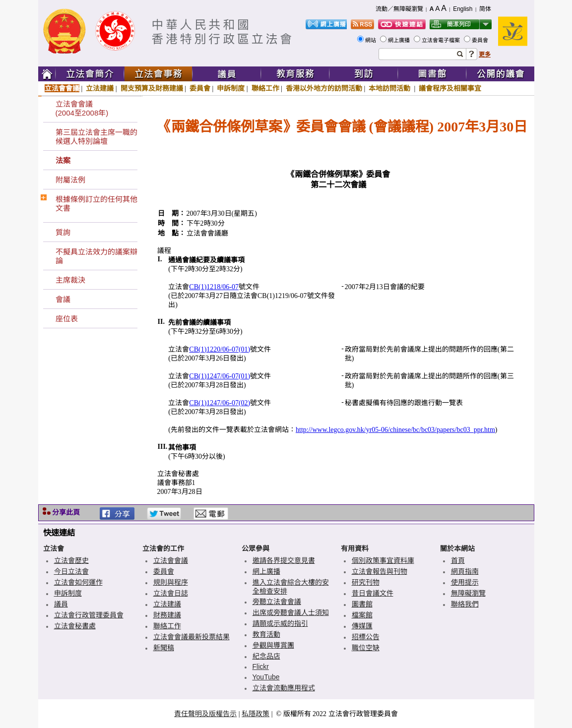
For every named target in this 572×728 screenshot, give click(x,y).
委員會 (481, 40)
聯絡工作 (265, 88)
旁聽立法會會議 (277, 602)
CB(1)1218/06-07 (214, 287)
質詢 (63, 232)
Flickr (261, 667)
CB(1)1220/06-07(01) (220, 349)
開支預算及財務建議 (152, 88)
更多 (485, 55)
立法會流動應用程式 (284, 688)
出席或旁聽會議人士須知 (291, 612)
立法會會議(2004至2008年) (82, 108)
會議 (63, 299)
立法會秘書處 (75, 626)
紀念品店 (266, 656)
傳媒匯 (362, 626)
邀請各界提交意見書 (284, 560)
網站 (371, 40)
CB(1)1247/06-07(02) (220, 403)
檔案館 (362, 615)
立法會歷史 (71, 560)
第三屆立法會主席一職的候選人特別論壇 (96, 137)
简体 (485, 9)
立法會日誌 (171, 593)
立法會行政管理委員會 (89, 615)
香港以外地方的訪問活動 (324, 88)
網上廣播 (400, 40)
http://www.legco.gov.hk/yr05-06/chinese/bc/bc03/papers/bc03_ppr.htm (395, 430)
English (463, 9)
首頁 (458, 560)
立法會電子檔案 (442, 40)
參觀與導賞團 (273, 645)
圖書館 (362, 604)
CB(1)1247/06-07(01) (220, 376)
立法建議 (100, 88)
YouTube (266, 677)
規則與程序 (171, 582)
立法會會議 (62, 88)
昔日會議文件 (373, 593)
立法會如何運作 (78, 582)
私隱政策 (255, 714)
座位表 (67, 319)
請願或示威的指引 (280, 623)
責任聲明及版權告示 (205, 714)
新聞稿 (164, 648)
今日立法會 (71, 571)
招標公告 (366, 637)
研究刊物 (366, 582)
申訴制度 (231, 88)
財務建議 (167, 615)
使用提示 (465, 582)
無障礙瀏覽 (468, 593)
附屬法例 (70, 180)
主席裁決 (70, 280)
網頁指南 (465, 571)
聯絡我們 (465, 604)
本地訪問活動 (390, 88)
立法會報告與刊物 (380, 571)
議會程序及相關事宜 (450, 88)
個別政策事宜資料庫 (383, 560)
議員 (61, 604)
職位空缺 (366, 648)
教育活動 (266, 634)
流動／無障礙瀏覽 (399, 9)
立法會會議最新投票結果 (191, 637)
